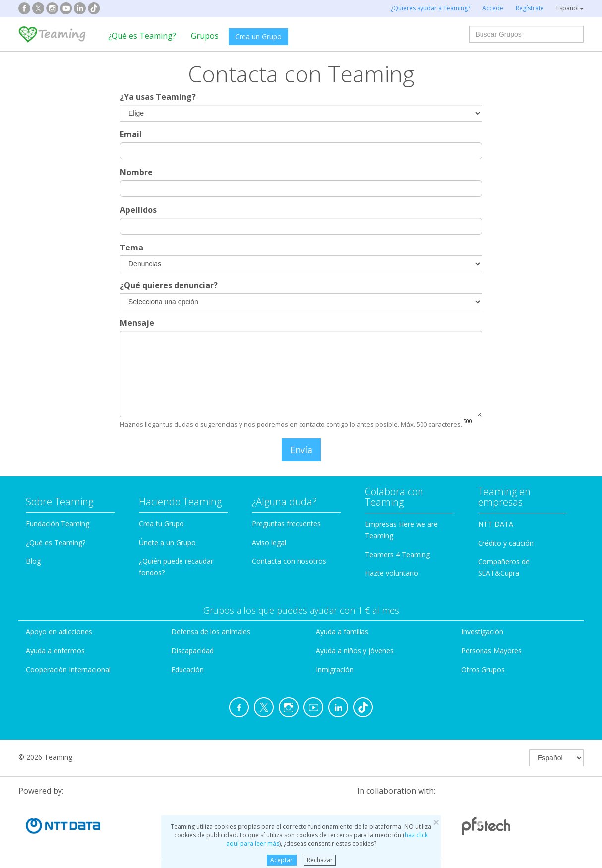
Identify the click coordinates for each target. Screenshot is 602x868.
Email (131, 134)
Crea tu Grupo (161, 524)
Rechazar (320, 860)
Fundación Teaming (58, 524)
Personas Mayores (491, 651)
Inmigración (335, 669)
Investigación (482, 632)
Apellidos (138, 210)
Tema (132, 248)
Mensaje (137, 323)
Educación (187, 669)
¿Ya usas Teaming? (158, 97)
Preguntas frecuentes (286, 524)
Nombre (136, 172)
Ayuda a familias (342, 632)
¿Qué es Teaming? (142, 36)
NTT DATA (496, 524)
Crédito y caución (506, 543)
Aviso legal (269, 542)
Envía (301, 450)
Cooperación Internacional (68, 669)
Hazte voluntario (391, 573)
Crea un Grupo (258, 36)
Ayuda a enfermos (55, 651)
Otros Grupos (483, 669)
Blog (33, 561)
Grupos (205, 36)
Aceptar (281, 860)
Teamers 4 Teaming (397, 554)
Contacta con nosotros (289, 561)
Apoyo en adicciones (59, 632)
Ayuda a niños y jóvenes (355, 651)
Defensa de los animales (211, 632)
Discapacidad (192, 651)
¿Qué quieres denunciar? (169, 285)
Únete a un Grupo (167, 542)
